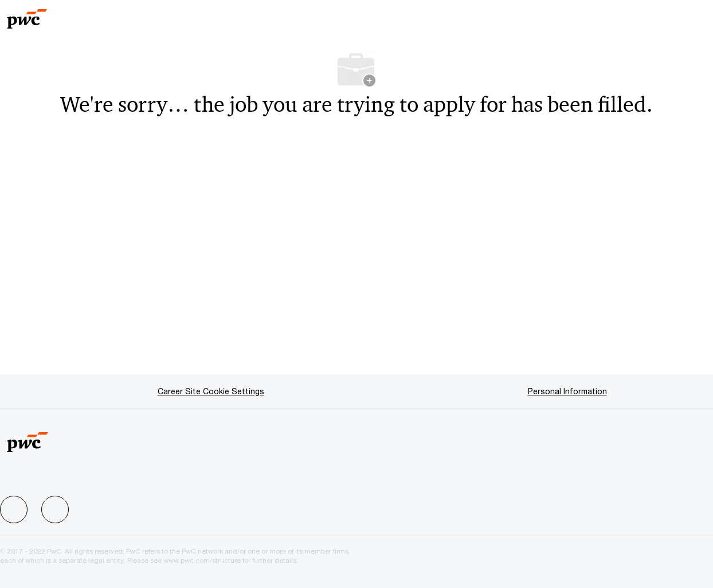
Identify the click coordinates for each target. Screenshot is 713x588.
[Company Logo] (49, 15)
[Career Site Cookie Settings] (211, 391)
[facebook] (14, 509)
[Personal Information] (567, 391)
